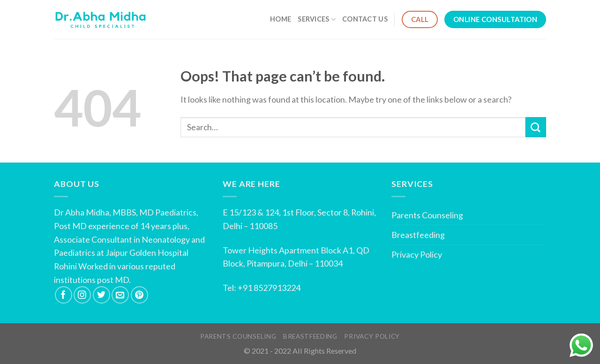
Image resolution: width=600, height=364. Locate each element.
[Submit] (536, 127)
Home (281, 19)
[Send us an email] (120, 295)
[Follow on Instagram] (82, 295)
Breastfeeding (418, 235)
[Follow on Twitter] (101, 295)
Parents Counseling (427, 215)
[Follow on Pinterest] (139, 295)
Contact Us (365, 19)
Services (317, 19)
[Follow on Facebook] (64, 295)
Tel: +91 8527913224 (262, 288)
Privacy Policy (417, 254)
